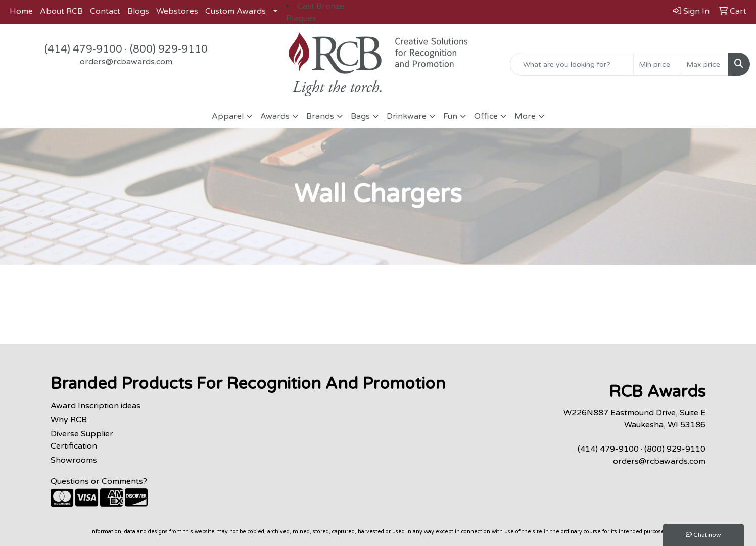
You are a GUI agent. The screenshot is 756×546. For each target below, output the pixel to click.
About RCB (61, 11)
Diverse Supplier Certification (82, 440)
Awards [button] (275, 116)
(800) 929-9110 (169, 49)
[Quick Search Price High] (705, 64)
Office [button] (486, 116)
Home (21, 11)
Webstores (177, 11)
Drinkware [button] (407, 116)
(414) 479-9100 (83, 49)
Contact (105, 11)
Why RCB (69, 420)
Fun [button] (450, 116)
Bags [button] (360, 116)
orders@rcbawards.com (126, 62)
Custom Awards (235, 11)
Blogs (138, 11)
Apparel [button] (228, 116)
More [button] (525, 116)
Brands (320, 116)
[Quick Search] (572, 64)
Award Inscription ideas (96, 406)
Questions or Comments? (99, 481)
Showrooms (74, 460)
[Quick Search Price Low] (657, 64)
